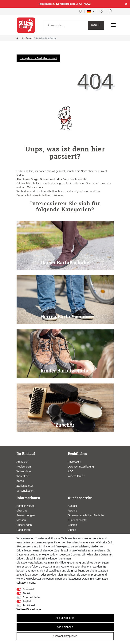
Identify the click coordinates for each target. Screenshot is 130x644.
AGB (71, 471)
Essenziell (28, 589)
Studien (72, 525)
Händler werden (26, 506)
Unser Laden (24, 525)
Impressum (75, 462)
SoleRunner (27, 38)
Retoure (73, 511)
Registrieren (24, 467)
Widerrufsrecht (77, 476)
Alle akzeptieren (65, 618)
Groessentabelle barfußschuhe (86, 515)
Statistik (27, 593)
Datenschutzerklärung (81, 467)
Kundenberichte (77, 520)
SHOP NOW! (83, 4)
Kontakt (72, 506)
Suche (96, 25)
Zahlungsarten (25, 486)
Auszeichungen (26, 515)
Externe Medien (32, 597)
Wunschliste (24, 471)
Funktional (29, 605)
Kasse (20, 481)
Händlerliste (24, 530)
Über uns (22, 511)
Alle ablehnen (65, 627)
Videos (72, 530)
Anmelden (23, 462)
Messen (21, 520)
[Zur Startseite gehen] (17, 38)
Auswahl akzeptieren (65, 636)
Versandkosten (25, 491)
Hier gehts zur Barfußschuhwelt (38, 58)
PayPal (27, 601)
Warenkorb (23, 476)
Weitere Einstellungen (30, 609)
